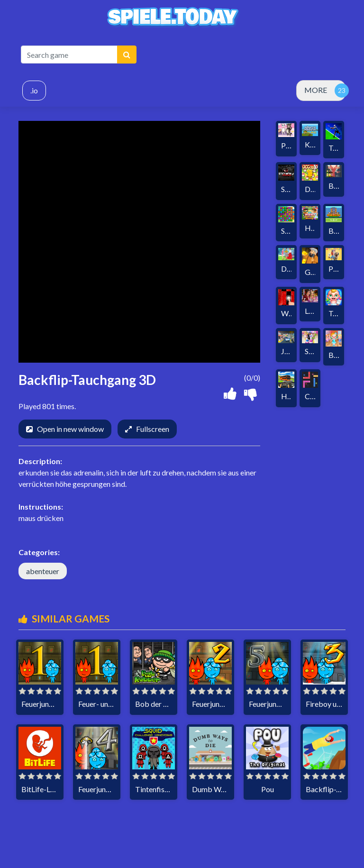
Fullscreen (153, 429)
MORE (316, 90)
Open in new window (70, 429)
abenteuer (43, 571)
